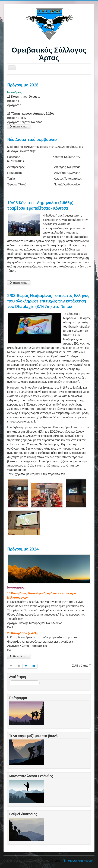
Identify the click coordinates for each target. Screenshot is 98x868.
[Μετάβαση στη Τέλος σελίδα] (34, 666)
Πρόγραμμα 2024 (23, 549)
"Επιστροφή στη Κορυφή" (79, 861)
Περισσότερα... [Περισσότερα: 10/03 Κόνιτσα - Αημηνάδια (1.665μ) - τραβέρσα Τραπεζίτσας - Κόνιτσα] (19, 283)
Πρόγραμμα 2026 (23, 85)
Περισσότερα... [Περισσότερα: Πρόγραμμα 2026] (19, 127)
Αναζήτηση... (9, 681)
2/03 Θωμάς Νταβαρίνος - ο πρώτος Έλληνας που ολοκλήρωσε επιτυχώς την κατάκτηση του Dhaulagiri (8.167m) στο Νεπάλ (48, 301)
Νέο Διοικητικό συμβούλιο (32, 139)
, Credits (55, 861)
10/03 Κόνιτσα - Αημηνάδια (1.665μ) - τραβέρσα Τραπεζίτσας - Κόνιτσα (41, 205)
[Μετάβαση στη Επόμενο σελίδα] (26, 666)
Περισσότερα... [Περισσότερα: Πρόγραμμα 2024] (19, 656)
